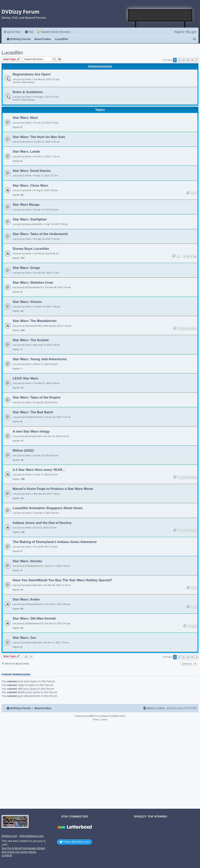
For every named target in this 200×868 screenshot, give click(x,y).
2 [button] (179, 60)
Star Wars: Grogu (26, 268)
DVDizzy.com (9, 836)
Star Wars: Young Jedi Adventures (40, 359)
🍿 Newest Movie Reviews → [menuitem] (55, 32)
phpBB (89, 716)
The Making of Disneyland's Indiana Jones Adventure (55, 542)
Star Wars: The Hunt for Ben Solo (39, 137)
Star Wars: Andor (26, 599)
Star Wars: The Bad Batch (33, 412)
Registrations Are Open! (32, 74)
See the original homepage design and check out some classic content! (23, 852)
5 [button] (192, 60)
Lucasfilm (12, 53)
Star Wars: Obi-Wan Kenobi (34, 618)
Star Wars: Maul (25, 118)
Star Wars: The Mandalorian (35, 321)
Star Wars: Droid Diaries (32, 171)
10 (195, 257)
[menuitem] (29, 32)
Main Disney (29, 82)
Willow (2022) (23, 450)
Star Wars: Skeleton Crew (33, 282)
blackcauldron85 (33, 224)
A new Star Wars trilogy (31, 431)
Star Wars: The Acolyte (31, 340)
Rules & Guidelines (28, 92)
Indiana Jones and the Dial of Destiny (42, 523)
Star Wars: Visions (27, 302)
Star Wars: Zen (24, 638)
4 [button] (188, 60)
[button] (197, 60)
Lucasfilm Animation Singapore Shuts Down (48, 508)
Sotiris (28, 79)
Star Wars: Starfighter (30, 219)
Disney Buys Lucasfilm (31, 249)
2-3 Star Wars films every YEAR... (39, 470)
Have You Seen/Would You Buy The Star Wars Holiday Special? (62, 580)
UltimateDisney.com (31, 836)
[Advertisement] (160, 15)
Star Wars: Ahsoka (27, 561)
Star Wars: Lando (26, 151)
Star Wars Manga (26, 205)
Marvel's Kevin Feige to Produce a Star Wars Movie (53, 489)
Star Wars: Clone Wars (30, 185)
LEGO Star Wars (26, 378)
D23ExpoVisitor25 (34, 287)
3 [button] (184, 60)
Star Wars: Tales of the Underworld (40, 234)
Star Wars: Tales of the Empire (37, 397)
